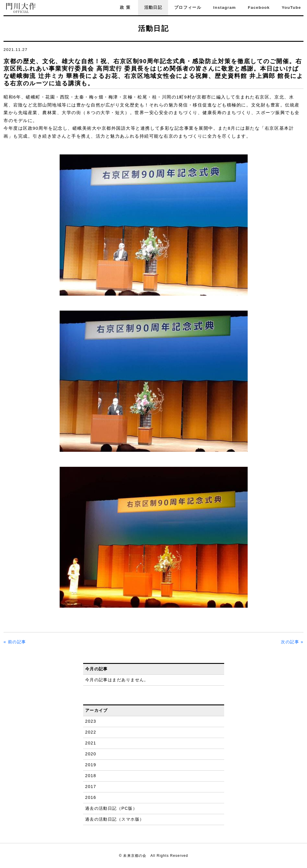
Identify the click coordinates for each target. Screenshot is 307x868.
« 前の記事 (15, 642)
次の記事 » (292, 642)
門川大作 (21, 8)
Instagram (225, 8)
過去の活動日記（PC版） (111, 808)
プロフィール (188, 8)
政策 (126, 8)
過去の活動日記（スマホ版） (115, 819)
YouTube (291, 8)
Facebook (259, 8)
